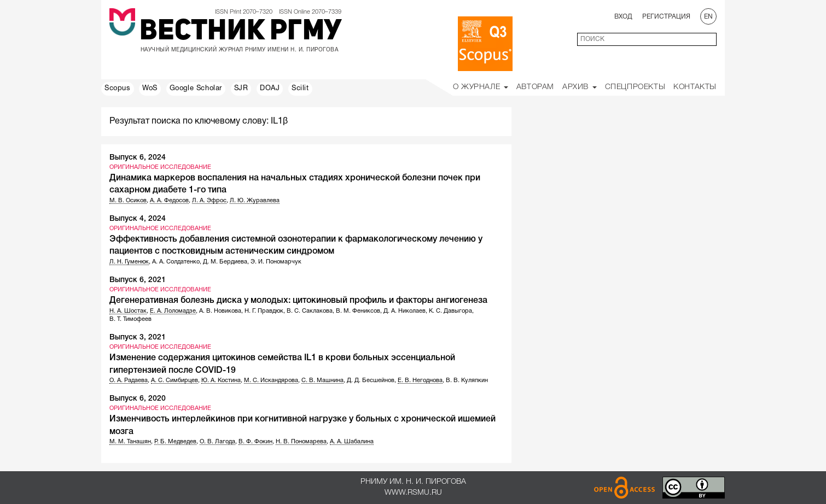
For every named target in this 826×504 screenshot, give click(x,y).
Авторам (535, 87)
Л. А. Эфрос (209, 201)
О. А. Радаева (129, 380)
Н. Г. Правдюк (264, 311)
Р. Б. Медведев (175, 442)
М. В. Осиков (128, 201)
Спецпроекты (635, 87)
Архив (580, 87)
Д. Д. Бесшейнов (371, 380)
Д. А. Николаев (405, 311)
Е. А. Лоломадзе (173, 311)
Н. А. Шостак (128, 311)
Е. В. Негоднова (420, 380)
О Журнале (481, 87)
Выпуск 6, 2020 (138, 399)
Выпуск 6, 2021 (138, 280)
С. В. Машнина (322, 380)
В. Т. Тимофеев (130, 319)
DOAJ (270, 89)
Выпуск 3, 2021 (138, 338)
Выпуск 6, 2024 (138, 158)
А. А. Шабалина (352, 442)
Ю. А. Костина (221, 380)
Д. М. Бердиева (225, 262)
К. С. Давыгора (450, 311)
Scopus (118, 89)
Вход (623, 17)
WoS (150, 89)
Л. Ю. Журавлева (255, 201)
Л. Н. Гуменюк (129, 262)
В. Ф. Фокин (255, 442)
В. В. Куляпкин (467, 380)
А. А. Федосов (169, 201)
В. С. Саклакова (310, 311)
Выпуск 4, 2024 (138, 219)
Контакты (695, 87)
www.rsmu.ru (413, 493)
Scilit (300, 89)
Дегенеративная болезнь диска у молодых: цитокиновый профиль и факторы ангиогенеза (298, 301)
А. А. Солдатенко (176, 262)
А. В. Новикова (220, 311)
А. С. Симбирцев (174, 380)
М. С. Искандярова (271, 380)
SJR (241, 89)
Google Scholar (196, 89)
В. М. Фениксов (358, 311)
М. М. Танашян (130, 442)
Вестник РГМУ (240, 32)
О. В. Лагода (217, 442)
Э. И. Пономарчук (276, 262)
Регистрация (666, 17)
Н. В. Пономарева (301, 442)
